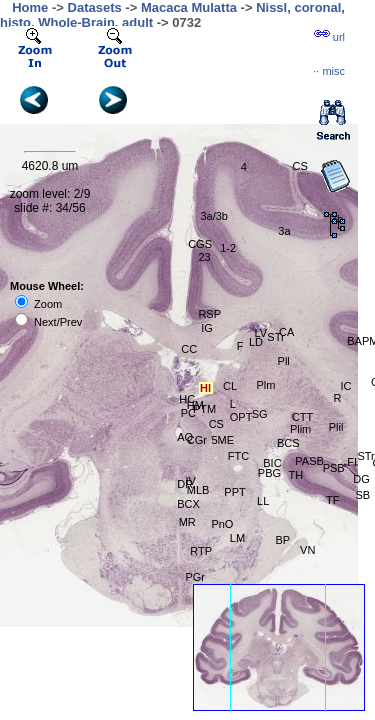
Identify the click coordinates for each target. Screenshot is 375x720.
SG (260, 414)
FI (352, 462)
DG (361, 479)
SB (362, 495)
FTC (238, 456)
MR (187, 522)
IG (207, 328)
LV (260, 333)
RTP (201, 551)
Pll (284, 361)
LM (237, 538)
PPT (234, 492)
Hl (205, 388)
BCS (288, 443)
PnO (222, 524)
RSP (209, 314)
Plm (265, 385)
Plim (300, 429)
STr (365, 456)
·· (329, 71)
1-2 (228, 248)
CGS (200, 244)
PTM (204, 409)
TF (332, 500)
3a (284, 231)
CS (300, 166)
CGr (197, 440)
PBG (269, 473)
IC (345, 386)
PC (188, 413)
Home (30, 7)
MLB (198, 490)
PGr (195, 577)
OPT (241, 417)
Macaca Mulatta (189, 7)
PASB (309, 461)
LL (263, 501)
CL (230, 386)
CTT (302, 417)
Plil (336, 427)
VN (307, 550)
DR (185, 484)
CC (189, 349)
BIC (272, 463)
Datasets (95, 7)
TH (296, 475)
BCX (188, 504)
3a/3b (214, 216)
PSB (334, 468)
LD (256, 342)
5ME (222, 440)
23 (204, 257)
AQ (185, 437)
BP (283, 540)
